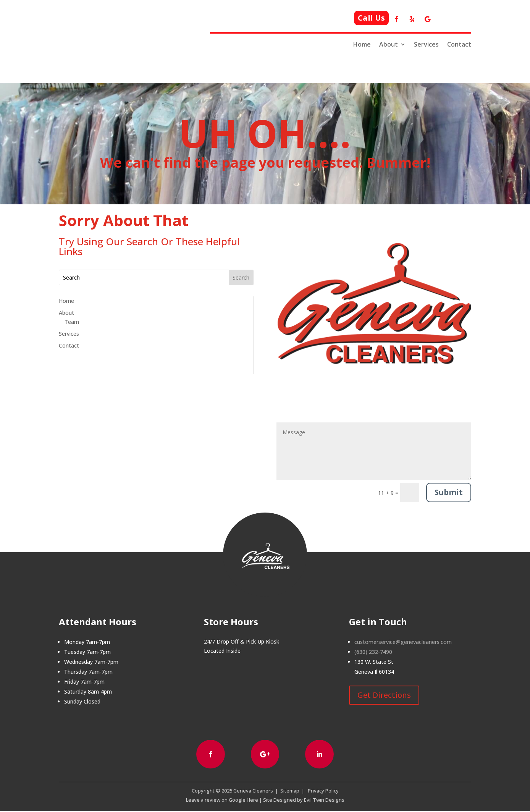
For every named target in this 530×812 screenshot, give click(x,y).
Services (426, 44)
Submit (449, 492)
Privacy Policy (323, 791)
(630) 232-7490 (373, 652)
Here (252, 801)
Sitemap (290, 791)
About (389, 44)
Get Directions (384, 695)
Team (72, 322)
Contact (459, 44)
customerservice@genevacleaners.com (403, 642)
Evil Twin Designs (324, 801)
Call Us (371, 18)
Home (362, 44)
